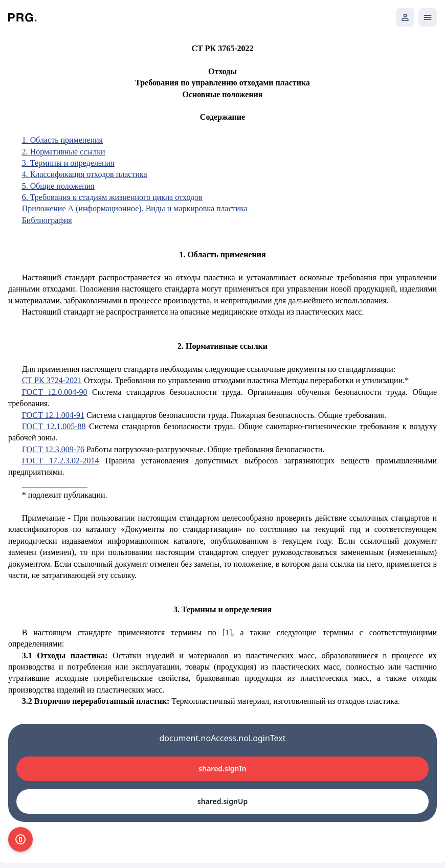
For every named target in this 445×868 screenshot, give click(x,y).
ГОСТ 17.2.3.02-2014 (61, 461)
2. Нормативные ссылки (64, 152)
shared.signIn (222, 769)
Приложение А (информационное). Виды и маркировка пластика (135, 208)
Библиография (47, 220)
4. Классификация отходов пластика (85, 174)
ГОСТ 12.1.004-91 (53, 415)
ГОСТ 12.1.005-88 (54, 426)
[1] (227, 632)
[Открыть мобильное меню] (428, 17)
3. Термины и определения (68, 163)
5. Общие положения (58, 186)
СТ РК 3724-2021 (52, 380)
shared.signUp (222, 801)
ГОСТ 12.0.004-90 (55, 392)
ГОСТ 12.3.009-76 (53, 449)
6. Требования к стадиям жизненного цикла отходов (112, 197)
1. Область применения (62, 140)
